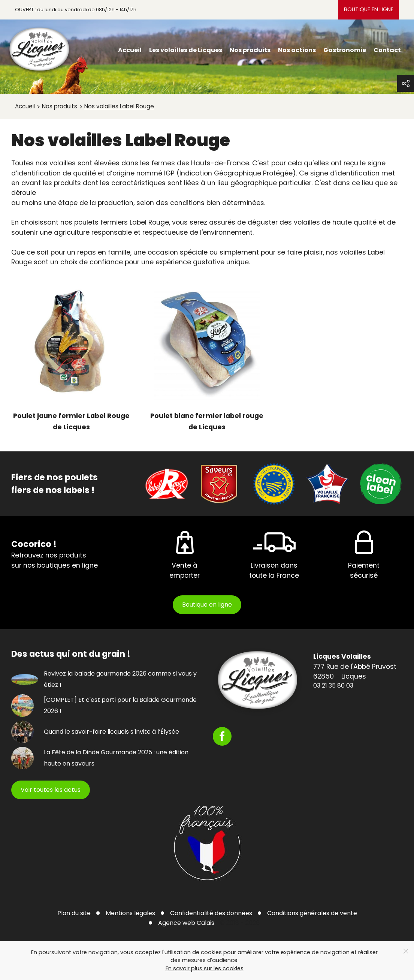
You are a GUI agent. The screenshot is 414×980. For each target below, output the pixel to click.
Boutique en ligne (369, 9)
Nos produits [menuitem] (250, 50)
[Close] (406, 951)
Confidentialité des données (211, 913)
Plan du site (74, 913)
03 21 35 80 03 (333, 686)
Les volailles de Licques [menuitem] (186, 50)
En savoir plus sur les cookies (205, 968)
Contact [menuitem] (387, 50)
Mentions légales (130, 913)
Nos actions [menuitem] (297, 50)
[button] (406, 83)
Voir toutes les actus (51, 790)
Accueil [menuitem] (130, 50)
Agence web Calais (186, 923)
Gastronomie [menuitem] (345, 50)
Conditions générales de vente (312, 913)
